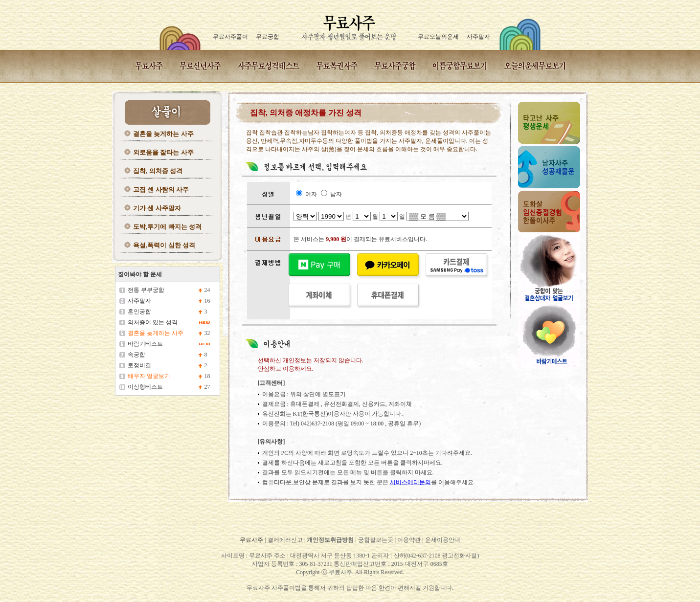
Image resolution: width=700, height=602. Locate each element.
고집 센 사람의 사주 (161, 190)
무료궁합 (268, 37)
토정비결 (139, 365)
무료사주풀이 (230, 37)
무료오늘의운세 (438, 37)
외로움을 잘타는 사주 (163, 152)
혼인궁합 (139, 312)
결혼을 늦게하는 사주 (163, 134)
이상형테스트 (145, 387)
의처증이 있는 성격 (153, 322)
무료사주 (251, 540)
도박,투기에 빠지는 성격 (167, 227)
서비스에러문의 (410, 482)
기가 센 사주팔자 (157, 208)
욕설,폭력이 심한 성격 (164, 245)
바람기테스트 (145, 344)
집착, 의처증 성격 (158, 171)
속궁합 (136, 355)
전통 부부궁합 (146, 290)
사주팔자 (478, 37)
